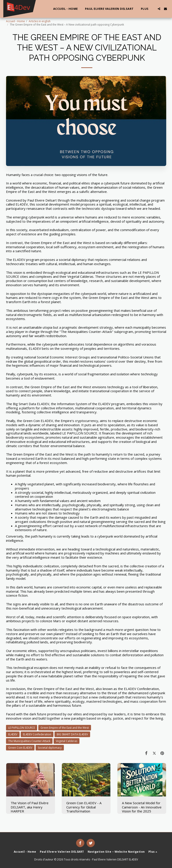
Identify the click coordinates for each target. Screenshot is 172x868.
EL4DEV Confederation (37, 734)
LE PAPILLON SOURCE (22, 728)
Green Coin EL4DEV (20, 748)
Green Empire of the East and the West (65, 728)
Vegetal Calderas (67, 741)
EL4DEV (13, 734)
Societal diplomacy (50, 748)
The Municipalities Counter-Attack (29, 741)
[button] (159, 9)
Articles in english (40, 21)
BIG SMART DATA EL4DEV (72, 734)
